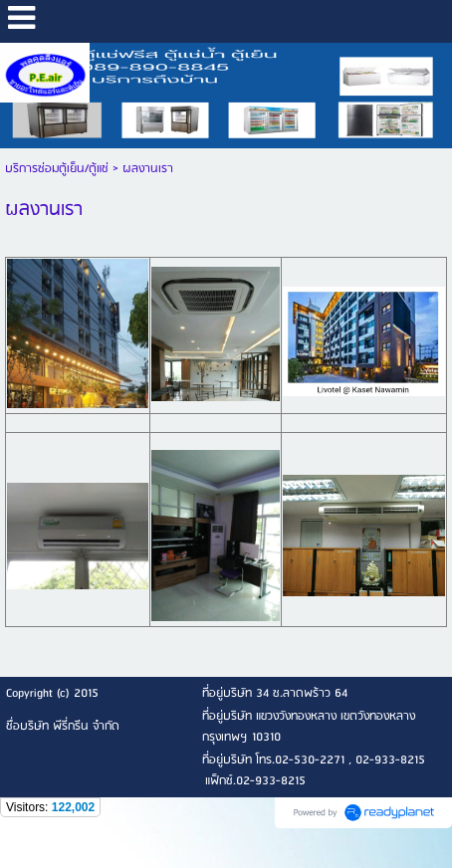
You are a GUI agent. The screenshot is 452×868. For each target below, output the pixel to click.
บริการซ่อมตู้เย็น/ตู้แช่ (57, 169)
